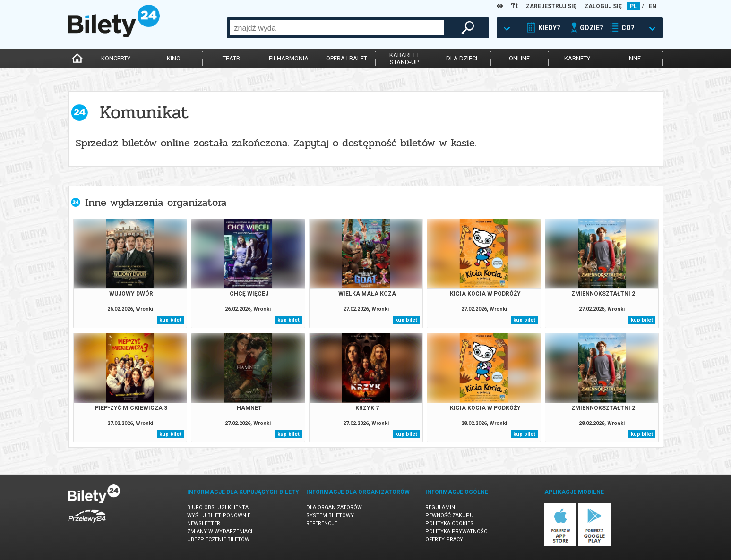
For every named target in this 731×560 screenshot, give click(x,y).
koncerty (116, 58)
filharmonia (289, 58)
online (519, 58)
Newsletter (204, 523)
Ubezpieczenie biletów (218, 539)
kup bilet (170, 320)
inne (634, 58)
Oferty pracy (444, 539)
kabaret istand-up (404, 59)
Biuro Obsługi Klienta (218, 507)
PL (633, 6)
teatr (231, 58)
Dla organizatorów (334, 507)
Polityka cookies (449, 523)
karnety (577, 58)
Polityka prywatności (457, 531)
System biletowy (330, 515)
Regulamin (440, 507)
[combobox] (337, 28)
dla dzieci (462, 58)
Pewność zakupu (449, 515)
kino (174, 58)
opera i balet (347, 58)
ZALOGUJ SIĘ (603, 6)
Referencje (322, 523)
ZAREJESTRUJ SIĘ (551, 6)
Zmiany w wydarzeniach (221, 531)
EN (653, 6)
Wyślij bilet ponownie (219, 515)
